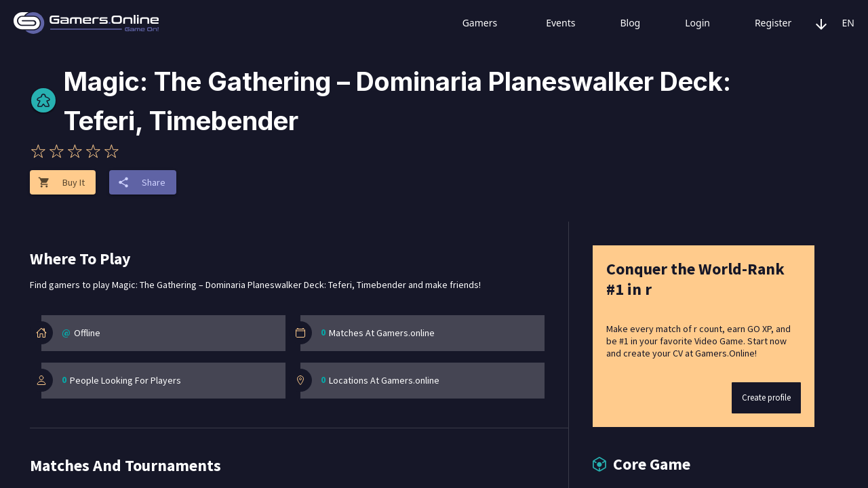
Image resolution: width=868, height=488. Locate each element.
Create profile (766, 398)
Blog (618, 23)
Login (686, 23)
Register (762, 23)
